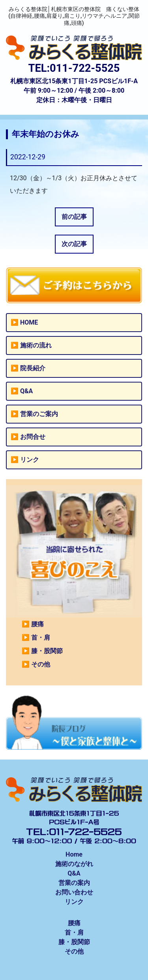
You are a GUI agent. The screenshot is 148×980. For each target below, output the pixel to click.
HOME (29, 322)
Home (74, 854)
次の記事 (74, 244)
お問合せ (33, 437)
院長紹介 (33, 368)
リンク (30, 460)
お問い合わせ (74, 892)
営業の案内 (74, 883)
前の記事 (74, 217)
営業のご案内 (39, 414)
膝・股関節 (47, 651)
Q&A (26, 391)
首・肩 (41, 637)
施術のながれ (74, 864)
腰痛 (37, 624)
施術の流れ (36, 345)
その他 (41, 664)
